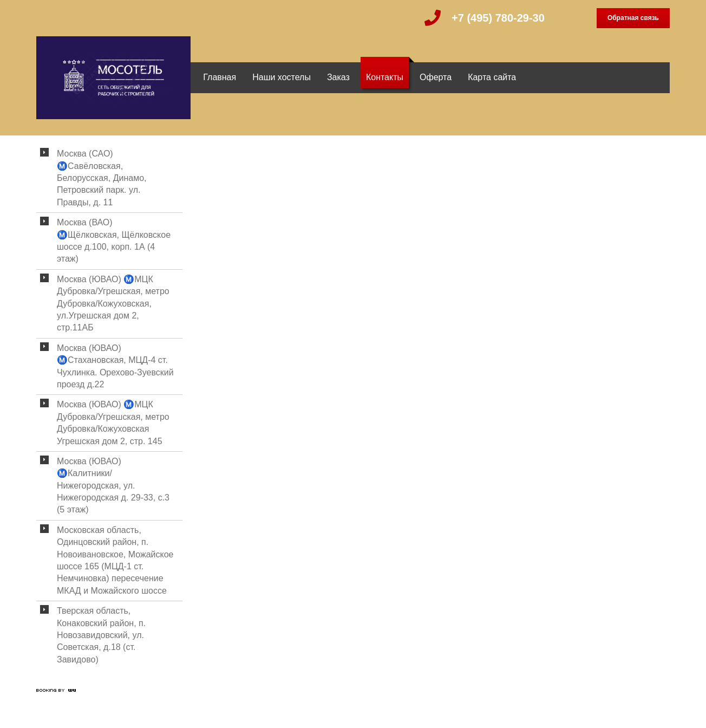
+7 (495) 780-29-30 (498, 18)
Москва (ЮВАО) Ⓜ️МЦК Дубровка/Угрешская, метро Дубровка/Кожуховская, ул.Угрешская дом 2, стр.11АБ (113, 304)
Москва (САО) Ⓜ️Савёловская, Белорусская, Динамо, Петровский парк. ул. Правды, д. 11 (102, 178)
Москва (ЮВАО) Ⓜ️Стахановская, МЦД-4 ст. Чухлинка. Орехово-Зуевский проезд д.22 (115, 366)
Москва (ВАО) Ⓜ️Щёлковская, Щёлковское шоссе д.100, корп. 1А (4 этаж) (114, 240)
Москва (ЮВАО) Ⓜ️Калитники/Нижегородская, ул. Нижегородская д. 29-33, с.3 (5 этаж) (113, 486)
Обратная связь (633, 18)
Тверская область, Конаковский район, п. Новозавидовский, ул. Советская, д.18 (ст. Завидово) (101, 635)
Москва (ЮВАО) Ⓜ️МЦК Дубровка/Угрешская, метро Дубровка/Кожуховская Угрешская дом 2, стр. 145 (113, 422)
